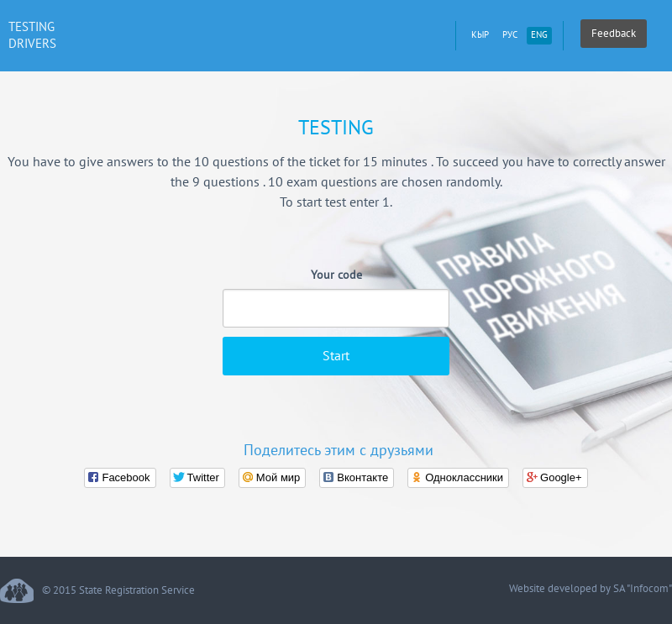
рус (510, 35)
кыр (480, 35)
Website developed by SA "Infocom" (591, 589)
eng (539, 35)
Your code (336, 275)
